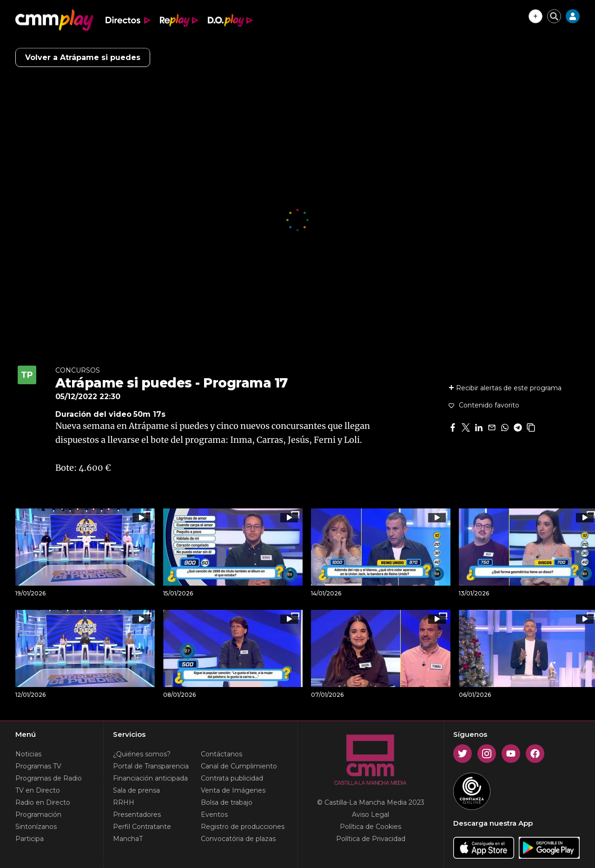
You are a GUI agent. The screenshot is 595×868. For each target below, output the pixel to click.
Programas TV (38, 766)
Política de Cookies (370, 827)
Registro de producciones (243, 827)
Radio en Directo (43, 802)
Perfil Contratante (142, 827)
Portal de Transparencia (151, 766)
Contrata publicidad (232, 778)
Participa (30, 839)
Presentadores (137, 815)
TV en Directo (38, 790)
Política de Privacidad (371, 839)
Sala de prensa (136, 790)
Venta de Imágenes (233, 790)
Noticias (28, 754)
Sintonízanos (36, 827)
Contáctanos (221, 754)
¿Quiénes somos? (142, 754)
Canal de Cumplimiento (239, 766)
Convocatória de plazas (238, 839)
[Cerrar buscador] (554, 16)
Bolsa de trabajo (227, 802)
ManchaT (128, 839)
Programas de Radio (49, 778)
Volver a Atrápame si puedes (83, 57)
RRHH (124, 802)
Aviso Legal (370, 815)
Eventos (214, 815)
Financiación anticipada (150, 778)
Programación (38, 815)
